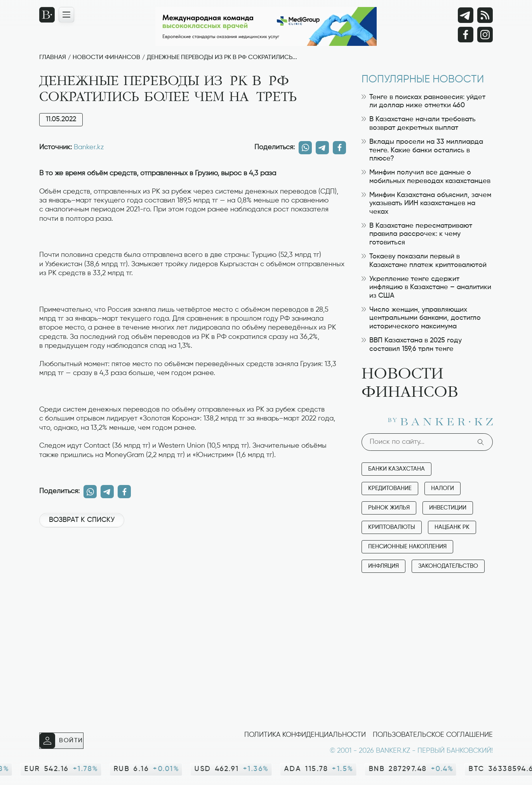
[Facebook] (466, 35)
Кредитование (390, 488)
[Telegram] (466, 15)
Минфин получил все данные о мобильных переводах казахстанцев (426, 177)
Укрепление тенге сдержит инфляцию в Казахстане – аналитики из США (426, 287)
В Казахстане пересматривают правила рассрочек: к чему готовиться (417, 234)
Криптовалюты (392, 527)
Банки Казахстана (396, 469)
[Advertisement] (193, 560)
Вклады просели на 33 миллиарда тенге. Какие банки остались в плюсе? (422, 150)
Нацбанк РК (452, 527)
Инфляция (383, 566)
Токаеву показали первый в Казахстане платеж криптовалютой (424, 261)
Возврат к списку (82, 520)
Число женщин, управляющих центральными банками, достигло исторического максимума (421, 318)
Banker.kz (89, 147)
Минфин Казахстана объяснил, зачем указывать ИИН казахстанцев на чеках (426, 203)
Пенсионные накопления (407, 547)
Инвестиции (448, 508)
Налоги (442, 488)
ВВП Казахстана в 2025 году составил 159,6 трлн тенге (412, 345)
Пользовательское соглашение (433, 735)
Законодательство (448, 566)
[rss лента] (485, 15)
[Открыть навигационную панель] (66, 15)
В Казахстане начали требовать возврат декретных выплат (419, 124)
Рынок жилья (389, 508)
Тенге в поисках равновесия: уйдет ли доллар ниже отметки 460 (423, 101)
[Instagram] (485, 35)
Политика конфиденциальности (305, 735)
